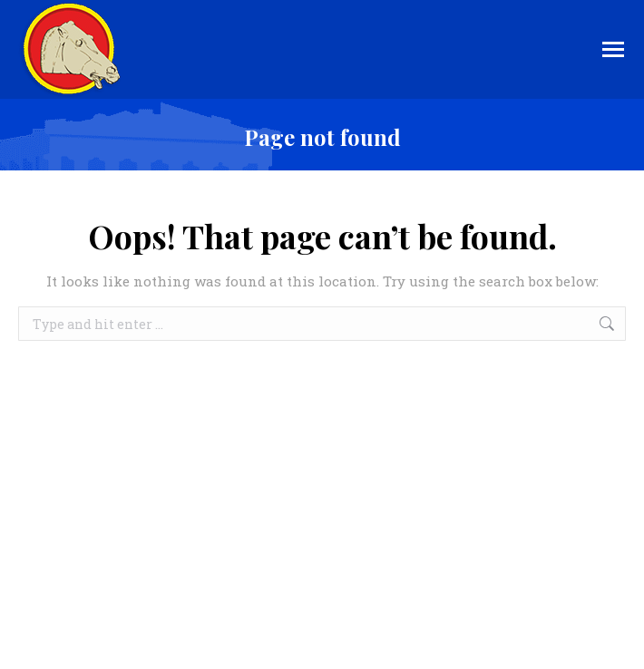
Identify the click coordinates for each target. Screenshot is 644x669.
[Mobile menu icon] (613, 49)
